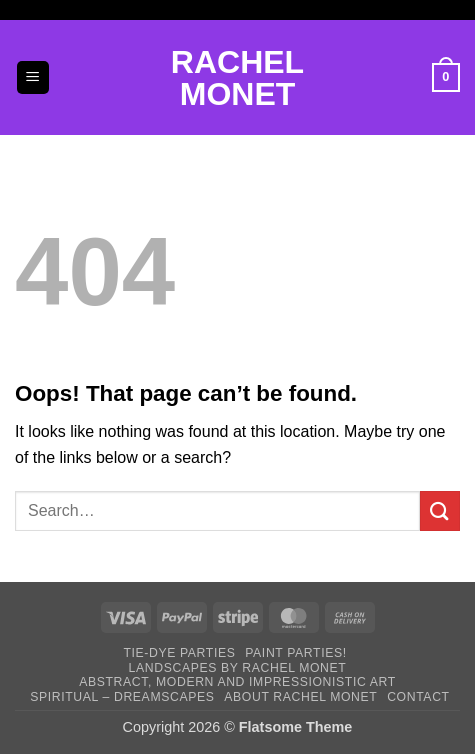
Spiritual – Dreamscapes (122, 697)
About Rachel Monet (300, 697)
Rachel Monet (237, 78)
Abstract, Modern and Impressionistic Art (237, 682)
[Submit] (440, 510)
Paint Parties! (295, 653)
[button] (33, 77)
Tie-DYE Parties (179, 653)
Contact (418, 697)
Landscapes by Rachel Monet (238, 668)
